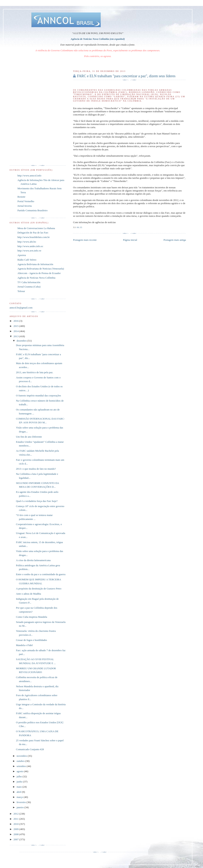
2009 (16, 829)
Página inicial (130, 240)
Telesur (21, 291)
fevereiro (22, 802)
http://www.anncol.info (29, 176)
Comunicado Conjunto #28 (30, 749)
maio (20, 787)
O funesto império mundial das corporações (38, 395)
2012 (16, 814)
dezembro (22, 341)
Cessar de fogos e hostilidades (31, 640)
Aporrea (22, 255)
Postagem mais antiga (175, 240)
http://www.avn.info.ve (29, 251)
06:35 (79, 227)
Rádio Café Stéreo (27, 260)
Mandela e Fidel (24, 645)
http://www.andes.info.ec (30, 246)
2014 (16, 331)
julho (20, 776)
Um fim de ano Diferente (29, 437)
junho (20, 782)
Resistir (21, 197)
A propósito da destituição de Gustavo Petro (39, 589)
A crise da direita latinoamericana (33, 560)
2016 (16, 321)
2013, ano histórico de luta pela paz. (34, 372)
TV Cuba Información (29, 282)
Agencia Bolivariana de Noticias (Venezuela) (41, 269)
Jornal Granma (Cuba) (29, 287)
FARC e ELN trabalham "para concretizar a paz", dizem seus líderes (126, 76)
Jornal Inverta (25, 206)
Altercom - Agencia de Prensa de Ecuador (39, 273)
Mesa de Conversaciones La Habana (36, 228)
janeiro (21, 807)
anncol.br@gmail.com (21, 308)
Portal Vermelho (26, 201)
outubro (21, 761)
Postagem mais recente (85, 240)
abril (19, 792)
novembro (22, 756)
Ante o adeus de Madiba (28, 594)
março (20, 797)
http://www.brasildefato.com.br (34, 237)
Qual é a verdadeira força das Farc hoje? (37, 501)
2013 (16, 336)
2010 (16, 824)
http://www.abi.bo (27, 242)
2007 (16, 839)
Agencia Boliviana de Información (35, 264)
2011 (16, 819)
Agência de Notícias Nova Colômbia (36, 278)
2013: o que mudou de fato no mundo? (36, 469)
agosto (20, 771)
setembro (22, 766)
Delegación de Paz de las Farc (33, 233)
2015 (16, 326)
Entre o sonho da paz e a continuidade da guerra (41, 574)
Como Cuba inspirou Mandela (31, 617)
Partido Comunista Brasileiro (33, 210)
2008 (16, 834)
